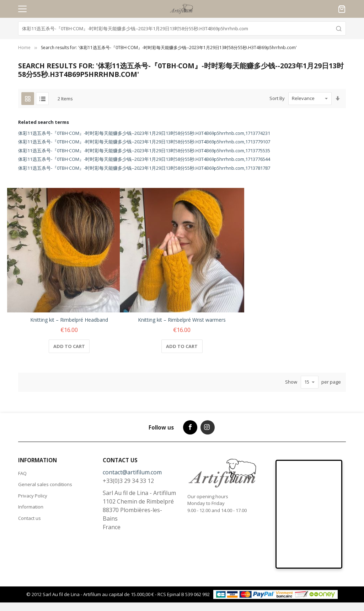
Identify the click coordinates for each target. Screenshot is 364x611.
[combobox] (182, 28)
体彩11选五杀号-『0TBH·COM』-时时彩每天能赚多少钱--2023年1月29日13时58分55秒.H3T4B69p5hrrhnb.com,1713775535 (144, 151)
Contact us (30, 518)
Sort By (277, 98)
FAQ (22, 473)
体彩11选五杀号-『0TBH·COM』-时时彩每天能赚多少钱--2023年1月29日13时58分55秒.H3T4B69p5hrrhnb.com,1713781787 (144, 168)
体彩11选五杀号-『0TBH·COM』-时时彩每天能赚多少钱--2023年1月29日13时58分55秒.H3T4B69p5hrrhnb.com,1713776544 (144, 159)
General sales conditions (45, 484)
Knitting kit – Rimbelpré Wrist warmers (182, 320)
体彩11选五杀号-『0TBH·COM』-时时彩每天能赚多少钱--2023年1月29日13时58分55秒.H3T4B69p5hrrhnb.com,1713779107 (144, 142)
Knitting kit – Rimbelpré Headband (69, 320)
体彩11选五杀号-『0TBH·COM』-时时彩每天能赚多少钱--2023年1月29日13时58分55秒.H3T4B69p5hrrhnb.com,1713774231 (144, 133)
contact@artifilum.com (132, 472)
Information (31, 507)
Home (24, 48)
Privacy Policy (33, 496)
